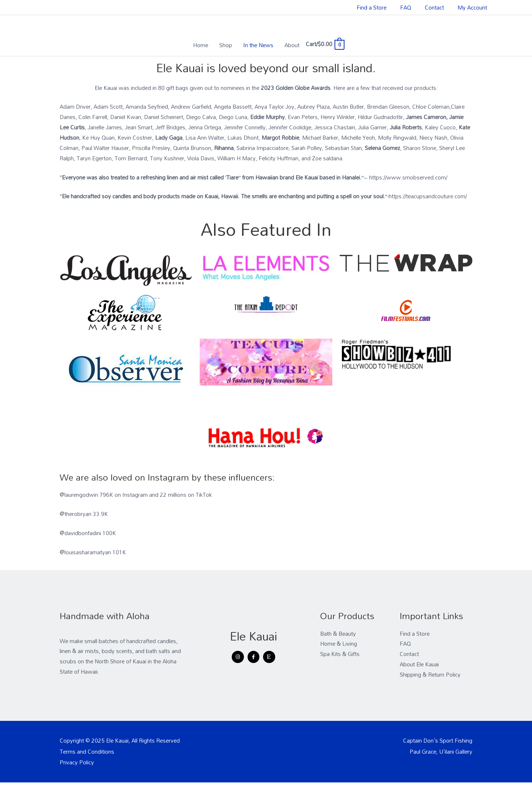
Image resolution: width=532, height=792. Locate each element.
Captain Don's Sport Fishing (438, 740)
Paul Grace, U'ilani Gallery (441, 751)
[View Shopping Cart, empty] (325, 44)
